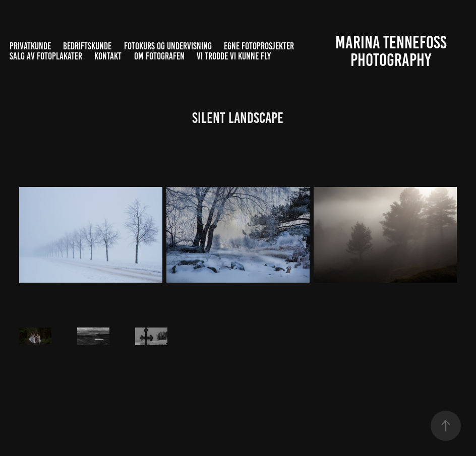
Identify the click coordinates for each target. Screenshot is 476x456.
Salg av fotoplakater (46, 56)
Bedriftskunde (87, 46)
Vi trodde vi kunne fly (234, 56)
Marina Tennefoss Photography (393, 51)
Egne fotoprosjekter (259, 46)
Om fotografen (159, 56)
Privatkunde (30, 46)
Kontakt (108, 56)
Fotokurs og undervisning (168, 46)
